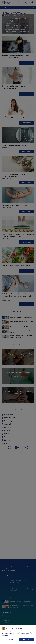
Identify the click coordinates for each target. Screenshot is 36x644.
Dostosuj (10, 640)
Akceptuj (26, 640)
